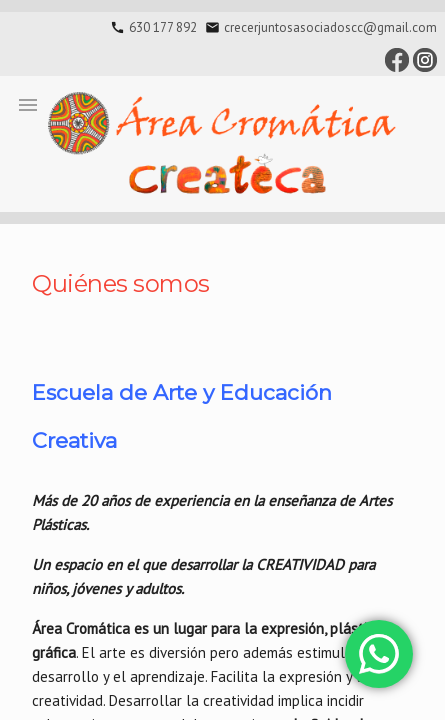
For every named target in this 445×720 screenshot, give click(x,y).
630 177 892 (163, 27)
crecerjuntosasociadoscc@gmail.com (330, 27)
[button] (28, 104)
